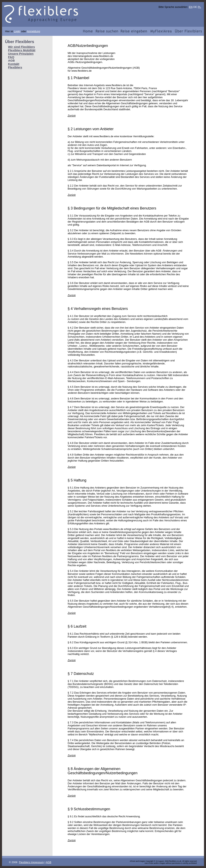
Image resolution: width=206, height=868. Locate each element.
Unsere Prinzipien (21, 54)
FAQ (11, 57)
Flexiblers (15, 67)
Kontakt (14, 64)
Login (17, 31)
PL (199, 7)
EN (191, 7)
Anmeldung (33, 31)
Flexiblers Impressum (31, 862)
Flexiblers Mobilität (22, 50)
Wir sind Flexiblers (21, 47)
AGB (48, 862)
